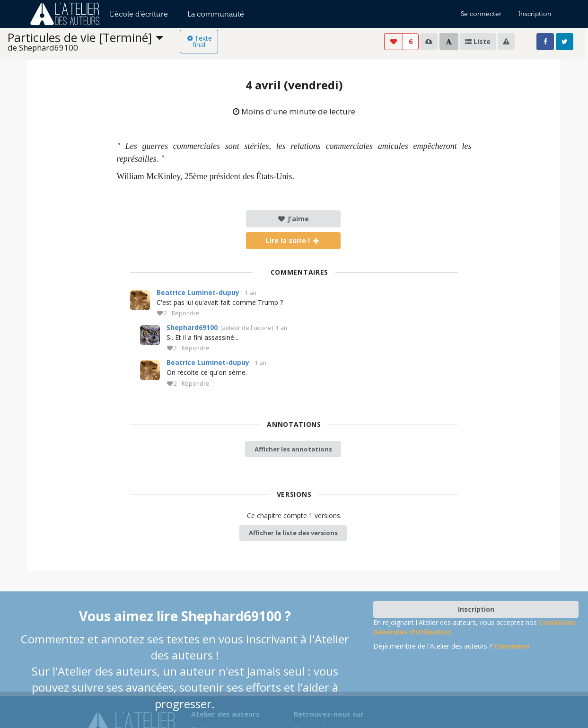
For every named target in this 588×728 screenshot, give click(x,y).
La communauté (216, 14)
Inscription (535, 14)
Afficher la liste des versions (293, 533)
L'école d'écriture (139, 14)
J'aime (293, 219)
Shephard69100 (192, 327)
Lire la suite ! (293, 240)
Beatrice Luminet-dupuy (198, 292)
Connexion (512, 646)
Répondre (186, 314)
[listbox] (94, 42)
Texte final (199, 41)
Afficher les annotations (293, 449)
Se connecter (481, 14)
